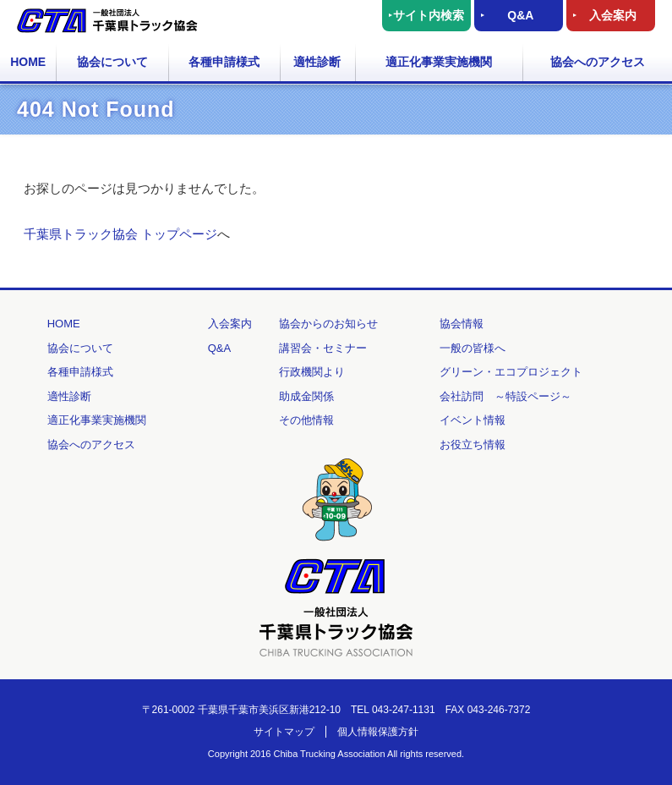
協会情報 (462, 324)
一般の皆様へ (473, 348)
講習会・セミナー (323, 348)
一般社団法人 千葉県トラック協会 (107, 21)
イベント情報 (473, 420)
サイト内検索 (429, 15)
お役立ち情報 (473, 445)
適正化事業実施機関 (439, 62)
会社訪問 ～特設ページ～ (505, 396)
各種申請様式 (224, 62)
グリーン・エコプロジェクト (511, 372)
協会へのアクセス (598, 62)
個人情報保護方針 (378, 732)
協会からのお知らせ (328, 324)
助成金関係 (306, 396)
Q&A (520, 15)
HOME (28, 62)
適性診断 (317, 62)
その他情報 (306, 420)
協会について (112, 62)
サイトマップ (284, 732)
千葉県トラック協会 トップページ (120, 234)
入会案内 (613, 15)
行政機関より (312, 372)
